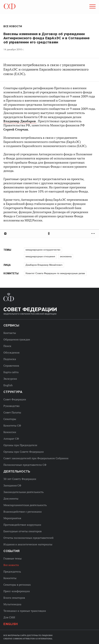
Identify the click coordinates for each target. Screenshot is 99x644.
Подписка (10, 359)
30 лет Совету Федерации (20, 479)
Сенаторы (10, 419)
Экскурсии (10, 379)
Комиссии (10, 432)
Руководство (11, 406)
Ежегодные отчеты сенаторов (22, 531)
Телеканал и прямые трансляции (25, 611)
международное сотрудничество (43, 250)
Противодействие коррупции (22, 525)
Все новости (13, 26)
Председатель (12, 572)
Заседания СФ (12, 485)
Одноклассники (49, 234)
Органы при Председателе (20, 445)
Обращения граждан (17, 339)
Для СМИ (9, 617)
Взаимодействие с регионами (23, 512)
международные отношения (40, 256)
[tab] (49, 234)
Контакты (10, 333)
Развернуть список (93, 234)
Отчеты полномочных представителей (28, 538)
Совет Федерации (15, 399)
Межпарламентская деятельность (25, 505)
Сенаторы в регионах (17, 585)
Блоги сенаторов (14, 598)
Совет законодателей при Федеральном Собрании (36, 458)
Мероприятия (12, 518)
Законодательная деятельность (24, 492)
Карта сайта (11, 372)
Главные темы (13, 558)
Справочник (11, 366)
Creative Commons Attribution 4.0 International (28, 639)
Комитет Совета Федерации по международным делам (55, 273)
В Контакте (5, 234)
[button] (92, 7)
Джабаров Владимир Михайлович (44, 265)
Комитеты (10, 578)
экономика (66, 256)
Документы (11, 498)
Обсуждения (11, 352)
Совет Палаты (12, 412)
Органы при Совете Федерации (24, 452)
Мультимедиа (12, 604)
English (8, 385)
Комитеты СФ (12, 425)
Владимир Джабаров (20, 121)
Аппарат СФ (11, 439)
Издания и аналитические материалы (28, 544)
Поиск (7, 346)
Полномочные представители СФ (25, 465)
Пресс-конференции (17, 591)
